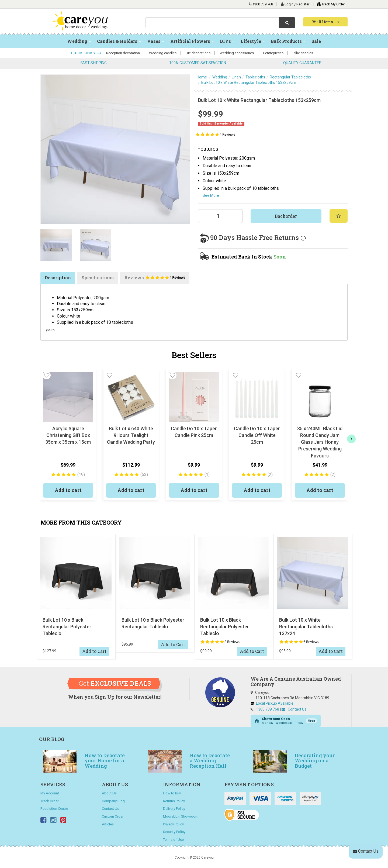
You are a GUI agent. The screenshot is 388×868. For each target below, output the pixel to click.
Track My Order (330, 4)
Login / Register (297, 4)
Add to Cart (94, 651)
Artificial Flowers (192, 41)
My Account (50, 793)
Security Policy (174, 832)
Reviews (155, 279)
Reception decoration (123, 53)
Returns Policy (174, 801)
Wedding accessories (237, 53)
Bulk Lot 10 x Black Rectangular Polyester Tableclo (67, 627)
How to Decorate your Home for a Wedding (105, 761)
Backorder (286, 216)
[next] (351, 439)
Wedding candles (163, 53)
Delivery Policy (174, 809)
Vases (156, 41)
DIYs (227, 41)
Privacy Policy (173, 824)
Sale (316, 41)
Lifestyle (253, 41)
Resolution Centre (54, 809)
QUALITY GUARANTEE (302, 63)
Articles (108, 824)
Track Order (49, 801)
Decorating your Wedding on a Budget (315, 761)
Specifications (98, 278)
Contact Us (294, 709)
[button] (47, 375)
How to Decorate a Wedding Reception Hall (210, 761)
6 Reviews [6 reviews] (311, 642)
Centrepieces (273, 53)
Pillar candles (303, 53)
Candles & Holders (119, 41)
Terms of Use (173, 840)
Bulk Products (288, 41)
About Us (109, 793)
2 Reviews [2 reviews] (232, 642)
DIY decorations (198, 53)
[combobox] (212, 23)
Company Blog (113, 801)
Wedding (79, 41)
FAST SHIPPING (94, 63)
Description (58, 278)
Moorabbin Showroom (181, 816)
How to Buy (172, 793)
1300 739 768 (263, 4)
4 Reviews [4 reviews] (227, 134)
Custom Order (113, 816)
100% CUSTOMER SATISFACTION (198, 63)
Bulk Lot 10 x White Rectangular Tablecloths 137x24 (306, 627)
